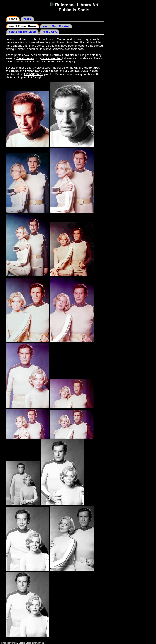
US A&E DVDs (34, 74)
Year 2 (27, 19)
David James (25, 58)
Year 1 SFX (49, 32)
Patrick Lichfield (63, 55)
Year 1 (13, 19)
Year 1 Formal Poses (23, 26)
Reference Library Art (77, 5)
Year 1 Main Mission (56, 26)
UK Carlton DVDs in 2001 (82, 71)
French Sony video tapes (42, 71)
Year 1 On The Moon (22, 32)
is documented (51, 58)
